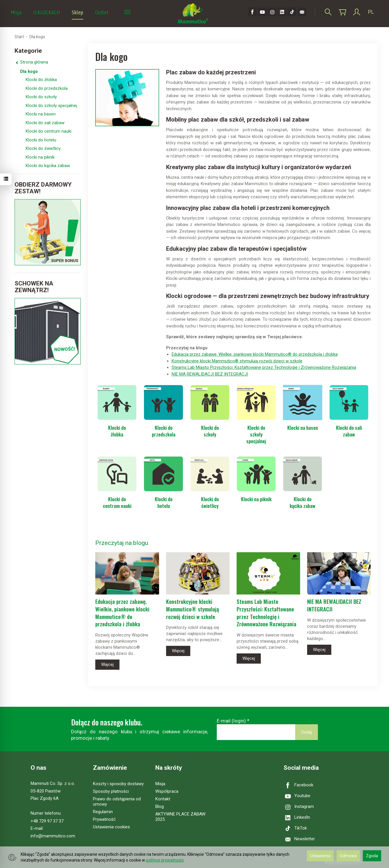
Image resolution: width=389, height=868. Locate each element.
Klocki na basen (303, 428)
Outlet (102, 12)
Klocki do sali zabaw (349, 431)
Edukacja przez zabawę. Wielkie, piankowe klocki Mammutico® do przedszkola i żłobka (255, 354)
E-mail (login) (231, 721)
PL (371, 12)
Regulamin (103, 812)
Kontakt (163, 799)
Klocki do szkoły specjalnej (256, 434)
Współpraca (167, 791)
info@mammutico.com (53, 836)
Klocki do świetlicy (210, 502)
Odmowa (348, 856)
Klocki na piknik (256, 499)
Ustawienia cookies (111, 827)
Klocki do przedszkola (164, 431)
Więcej (107, 664)
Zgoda (372, 856)
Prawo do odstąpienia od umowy (117, 802)
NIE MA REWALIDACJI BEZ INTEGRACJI (210, 374)
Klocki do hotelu (164, 502)
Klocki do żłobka (117, 431)
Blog (160, 806)
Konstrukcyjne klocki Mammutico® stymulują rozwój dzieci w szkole (237, 361)
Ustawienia (320, 856)
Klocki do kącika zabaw (302, 502)
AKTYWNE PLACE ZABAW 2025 (180, 817)
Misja (16, 12)
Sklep (78, 12)
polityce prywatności (165, 860)
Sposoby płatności (111, 791)
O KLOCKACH (47, 12)
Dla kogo (29, 71)
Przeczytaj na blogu (122, 543)
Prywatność (104, 819)
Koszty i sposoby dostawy (118, 784)
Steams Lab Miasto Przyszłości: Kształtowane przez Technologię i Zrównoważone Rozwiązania (264, 367)
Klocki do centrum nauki (117, 502)
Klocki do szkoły (210, 431)
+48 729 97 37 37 (47, 821)
